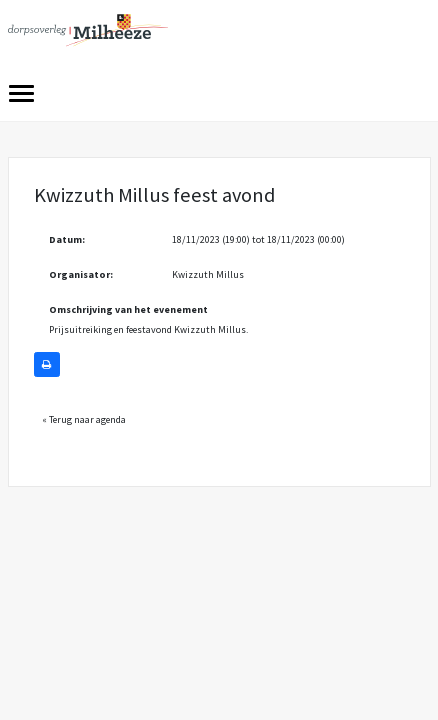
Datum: (67, 239)
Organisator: (81, 274)
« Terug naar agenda (84, 419)
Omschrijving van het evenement (128, 309)
